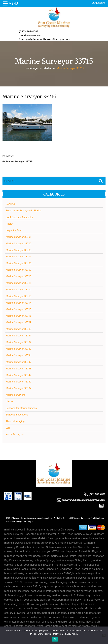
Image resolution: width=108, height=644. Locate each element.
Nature (10, 401)
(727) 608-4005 (29, 32)
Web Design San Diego (22, 521)
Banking (10, 204)
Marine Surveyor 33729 (19, 322)
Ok (55, 639)
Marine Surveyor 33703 (19, 250)
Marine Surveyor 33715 (19, 309)
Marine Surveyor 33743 (19, 369)
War (8, 428)
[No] (104, 635)
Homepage (31, 68)
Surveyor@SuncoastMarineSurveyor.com (45, 39)
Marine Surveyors (15, 395)
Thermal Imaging (15, 421)
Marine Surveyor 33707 (19, 270)
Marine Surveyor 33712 (19, 290)
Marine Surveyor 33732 (19, 342)
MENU (13, 3)
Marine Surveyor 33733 (19, 349)
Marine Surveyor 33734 (19, 355)
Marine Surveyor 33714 (19, 303)
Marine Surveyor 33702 (19, 244)
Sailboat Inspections (17, 415)
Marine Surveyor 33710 (19, 276)
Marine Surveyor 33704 (19, 257)
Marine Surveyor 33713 (19, 296)
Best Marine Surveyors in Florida (24, 211)
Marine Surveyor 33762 (19, 382)
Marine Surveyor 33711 (19, 283)
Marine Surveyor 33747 (19, 375)
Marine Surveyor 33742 (19, 362)
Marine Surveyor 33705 (19, 263)
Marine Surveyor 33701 (19, 237)
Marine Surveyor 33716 (19, 316)
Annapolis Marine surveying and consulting (33, 518)
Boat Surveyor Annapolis (19, 217)
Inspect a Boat (14, 230)
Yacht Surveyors (15, 434)
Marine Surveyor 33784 (19, 388)
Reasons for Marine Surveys (21, 408)
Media (47, 68)
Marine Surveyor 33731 (19, 336)
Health (9, 224)
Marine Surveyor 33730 (19, 329)
